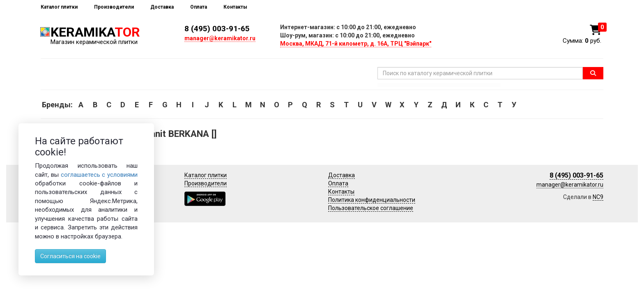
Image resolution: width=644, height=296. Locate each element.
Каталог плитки (59, 7)
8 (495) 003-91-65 (217, 29)
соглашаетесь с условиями (99, 175)
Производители (114, 7)
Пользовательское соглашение (371, 208)
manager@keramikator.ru (220, 38)
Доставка (162, 7)
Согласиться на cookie (70, 256)
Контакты (235, 7)
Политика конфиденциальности (372, 200)
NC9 (598, 197)
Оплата (199, 7)
